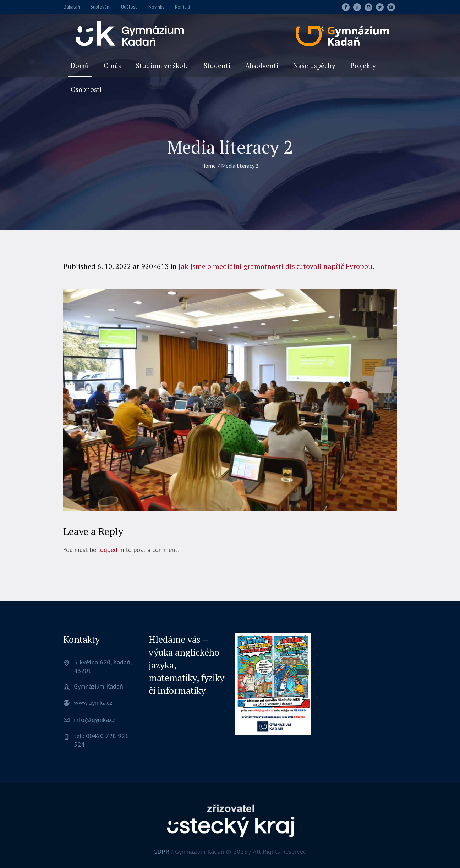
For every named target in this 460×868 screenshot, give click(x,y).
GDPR (161, 852)
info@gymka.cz (95, 720)
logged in (111, 550)
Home (209, 166)
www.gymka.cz (93, 703)
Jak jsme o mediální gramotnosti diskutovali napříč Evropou (275, 266)
